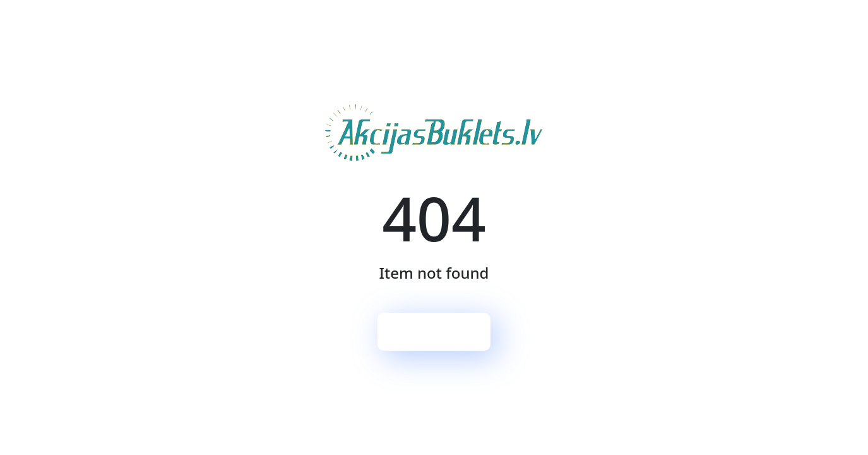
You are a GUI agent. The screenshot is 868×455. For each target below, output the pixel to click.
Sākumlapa (434, 332)
